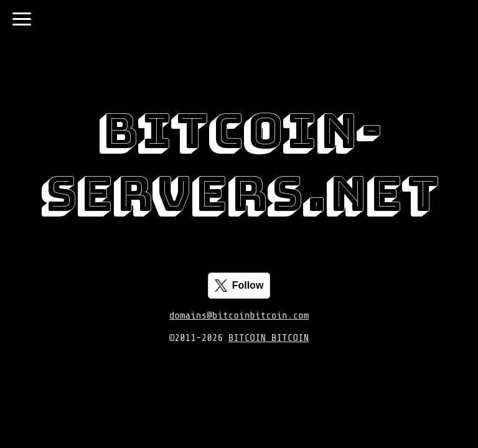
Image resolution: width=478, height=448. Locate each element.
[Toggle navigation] (22, 19)
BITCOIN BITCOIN (269, 338)
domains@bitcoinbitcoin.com (239, 315)
